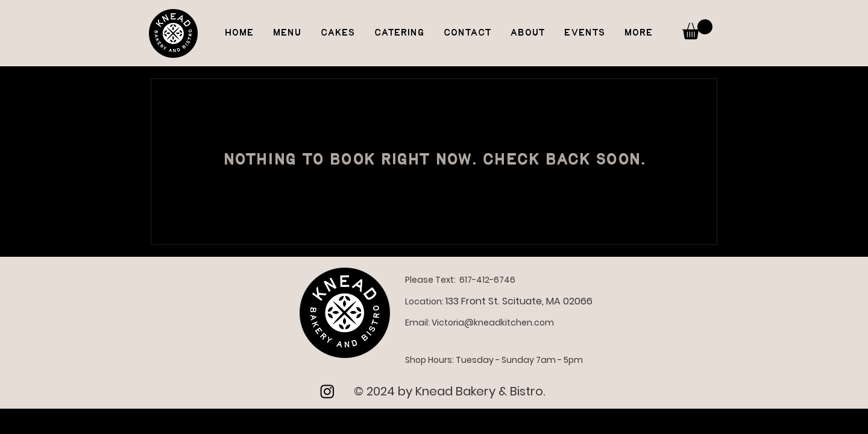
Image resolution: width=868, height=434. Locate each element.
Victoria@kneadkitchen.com (493, 322)
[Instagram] (327, 391)
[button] (697, 29)
